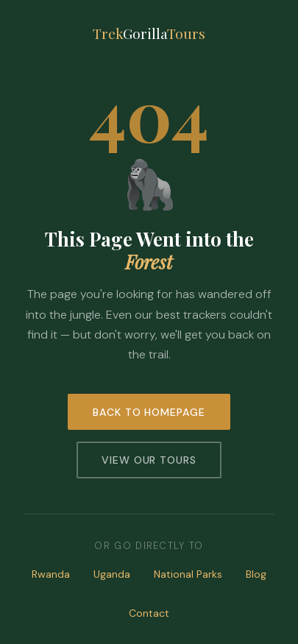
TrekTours (149, 33)
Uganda (112, 574)
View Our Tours (149, 460)
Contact (149, 613)
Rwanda (51, 574)
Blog (256, 574)
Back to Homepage (149, 412)
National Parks (188, 574)
